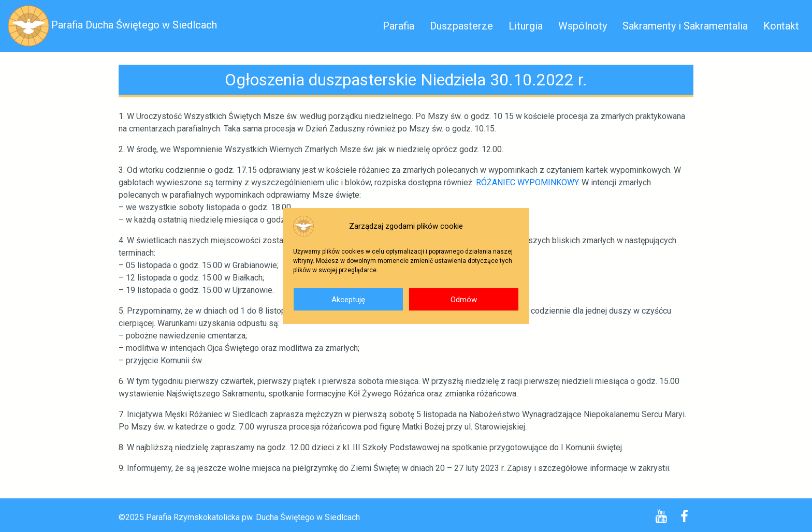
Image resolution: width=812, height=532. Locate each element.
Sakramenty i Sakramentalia (685, 26)
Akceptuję (348, 300)
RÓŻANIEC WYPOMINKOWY (527, 182)
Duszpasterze (461, 26)
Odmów (464, 300)
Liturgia (526, 26)
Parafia (398, 26)
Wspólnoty (583, 26)
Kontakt (781, 26)
